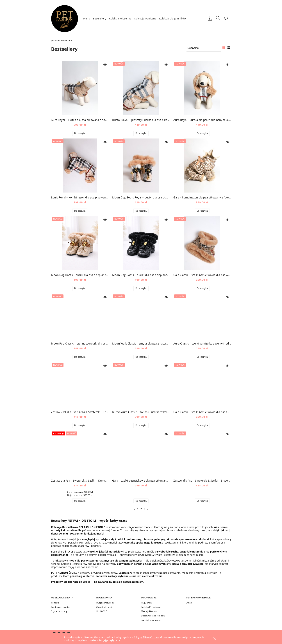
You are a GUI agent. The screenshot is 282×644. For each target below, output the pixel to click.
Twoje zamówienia (105, 603)
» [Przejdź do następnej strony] (147, 509)
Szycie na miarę (59, 611)
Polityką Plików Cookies (146, 637)
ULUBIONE (101, 611)
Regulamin (146, 603)
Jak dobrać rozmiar (61, 607)
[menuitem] (87, 18)
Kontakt (55, 603)
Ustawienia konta (105, 607)
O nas (189, 603)
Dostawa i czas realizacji (153, 616)
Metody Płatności (150, 611)
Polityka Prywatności (151, 607)
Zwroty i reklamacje (151, 620)
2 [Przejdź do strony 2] (141, 509)
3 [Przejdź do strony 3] (144, 509)
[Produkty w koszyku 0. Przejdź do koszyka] (226, 20)
